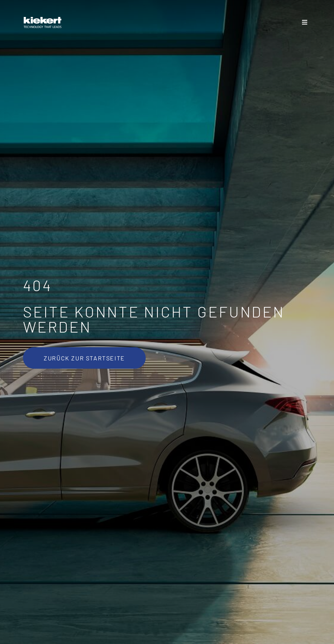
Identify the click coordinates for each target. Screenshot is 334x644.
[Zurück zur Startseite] (84, 358)
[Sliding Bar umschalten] (305, 23)
